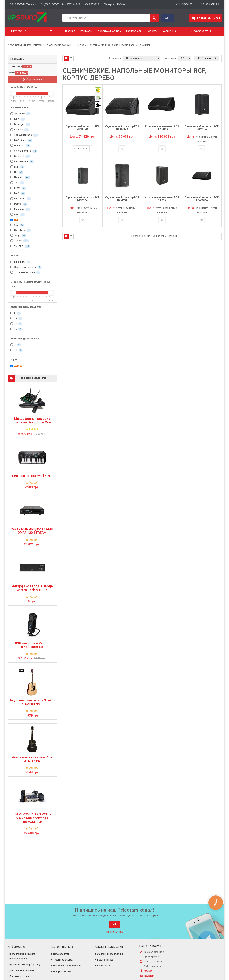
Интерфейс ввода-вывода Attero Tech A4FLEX (32, 588)
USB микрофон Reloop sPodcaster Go (32, 645)
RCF (28, 67)
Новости (152, 31)
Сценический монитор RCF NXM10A (202, 128)
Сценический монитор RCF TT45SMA (202, 199)
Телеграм (109, 4)
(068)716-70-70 (52, 4)
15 (16, 329)
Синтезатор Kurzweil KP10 (32, 476)
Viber (123, 4)
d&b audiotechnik (24, 135)
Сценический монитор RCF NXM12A (82, 199)
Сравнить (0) (207, 58)
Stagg (18, 236)
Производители (61, 954)
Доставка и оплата (109, 31)
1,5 (16, 350)
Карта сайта (104, 966)
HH (17, 172)
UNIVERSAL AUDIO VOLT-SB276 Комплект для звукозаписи (32, 818)
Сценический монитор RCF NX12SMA (122, 128)
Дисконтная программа (22, 970)
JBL (17, 183)
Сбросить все (33, 79)
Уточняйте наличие (25, 273)
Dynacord (20, 156)
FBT (17, 167)
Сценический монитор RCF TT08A (162, 199)
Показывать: (170, 58)
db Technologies (24, 151)
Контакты (86, 31)
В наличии (20, 262)
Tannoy (20, 241)
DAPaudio (20, 146)
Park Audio (21, 199)
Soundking (21, 230)
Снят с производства (26, 267)
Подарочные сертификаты (67, 966)
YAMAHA (20, 246)
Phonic (19, 204)
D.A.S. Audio (21, 140)
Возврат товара (105, 960)
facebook (149, 971)
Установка (169, 31)
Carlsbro (20, 130)
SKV (17, 225)
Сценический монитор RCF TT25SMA (162, 128)
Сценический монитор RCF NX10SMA (82, 128)
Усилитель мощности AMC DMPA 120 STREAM (32, 531)
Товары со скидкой (63, 960)
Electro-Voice (22, 162)
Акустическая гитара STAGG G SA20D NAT (32, 702)
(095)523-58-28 (72, 4)
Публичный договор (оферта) (25, 965)
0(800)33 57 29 (201, 31)
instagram (149, 976)
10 (16, 319)
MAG (18, 194)
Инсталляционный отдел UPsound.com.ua (22, 956)
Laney (18, 188)
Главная (70, 31)
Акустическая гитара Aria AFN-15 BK (32, 759)
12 (16, 324)
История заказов (62, 972)
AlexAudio (21, 114)
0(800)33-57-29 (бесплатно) (24, 4)
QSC (18, 215)
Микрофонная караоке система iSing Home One (32, 421)
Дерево (22, 73)
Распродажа (134, 31)
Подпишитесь (115, 932)
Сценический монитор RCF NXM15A (122, 199)
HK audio (20, 178)
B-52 (18, 119)
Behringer (20, 124)
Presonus (20, 209)
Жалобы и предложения (110, 954)
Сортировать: (115, 58)
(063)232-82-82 (93, 4)
